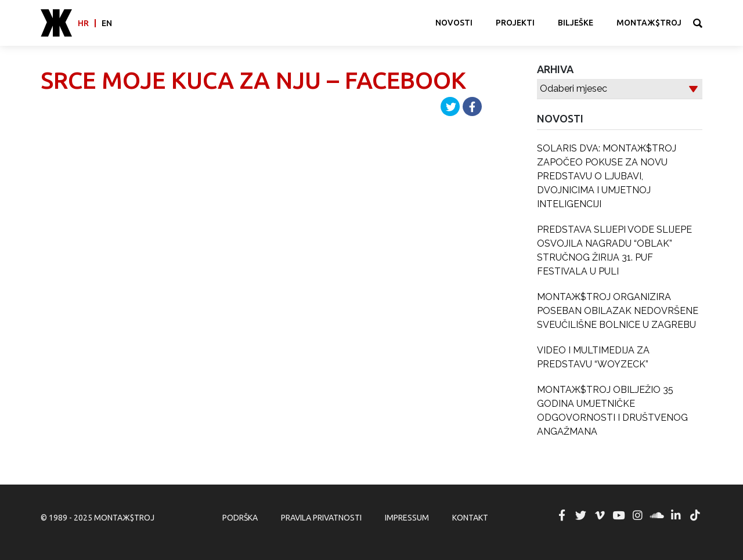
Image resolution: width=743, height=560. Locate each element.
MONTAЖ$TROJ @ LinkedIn (676, 515)
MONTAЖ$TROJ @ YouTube (619, 515)
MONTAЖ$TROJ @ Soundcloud (657, 515)
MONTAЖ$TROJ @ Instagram (638, 515)
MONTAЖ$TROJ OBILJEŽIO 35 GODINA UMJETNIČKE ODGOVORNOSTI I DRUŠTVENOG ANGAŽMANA (612, 411)
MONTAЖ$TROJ (649, 23)
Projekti (515, 23)
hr (83, 23)
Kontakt (470, 518)
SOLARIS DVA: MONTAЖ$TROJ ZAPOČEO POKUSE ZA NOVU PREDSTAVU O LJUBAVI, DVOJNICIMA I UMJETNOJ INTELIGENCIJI (607, 176)
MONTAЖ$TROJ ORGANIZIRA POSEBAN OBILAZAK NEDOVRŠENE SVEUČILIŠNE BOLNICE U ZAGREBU (618, 311)
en (107, 23)
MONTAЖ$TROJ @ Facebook (562, 515)
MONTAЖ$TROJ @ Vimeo (600, 515)
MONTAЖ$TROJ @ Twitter (580, 515)
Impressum (407, 518)
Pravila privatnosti (321, 518)
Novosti (454, 23)
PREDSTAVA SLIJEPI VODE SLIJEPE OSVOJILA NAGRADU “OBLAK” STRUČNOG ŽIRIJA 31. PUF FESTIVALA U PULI (614, 250)
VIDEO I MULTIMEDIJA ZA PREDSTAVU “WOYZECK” (593, 357)
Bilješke (576, 23)
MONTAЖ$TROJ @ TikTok (695, 515)
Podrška (240, 518)
